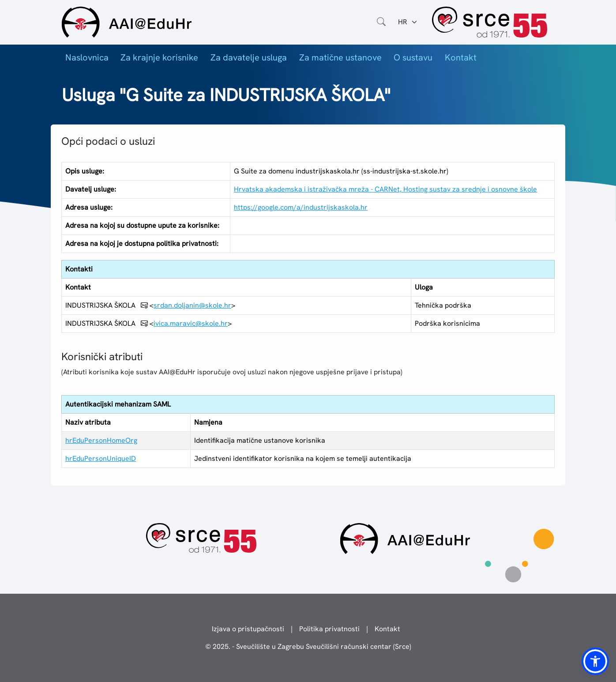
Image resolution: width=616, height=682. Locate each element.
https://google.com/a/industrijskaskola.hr (301, 207)
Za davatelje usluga (249, 57)
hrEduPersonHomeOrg (101, 440)
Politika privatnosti (329, 629)
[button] (595, 661)
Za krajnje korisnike (159, 57)
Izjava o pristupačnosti (248, 629)
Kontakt (461, 57)
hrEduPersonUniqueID (101, 458)
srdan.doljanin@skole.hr (192, 305)
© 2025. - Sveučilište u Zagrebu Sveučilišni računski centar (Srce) (308, 646)
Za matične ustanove (340, 57)
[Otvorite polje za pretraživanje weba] (381, 22)
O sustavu (413, 57)
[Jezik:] (408, 22)
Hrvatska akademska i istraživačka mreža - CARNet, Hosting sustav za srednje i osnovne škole (385, 189)
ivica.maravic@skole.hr (191, 323)
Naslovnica (87, 57)
